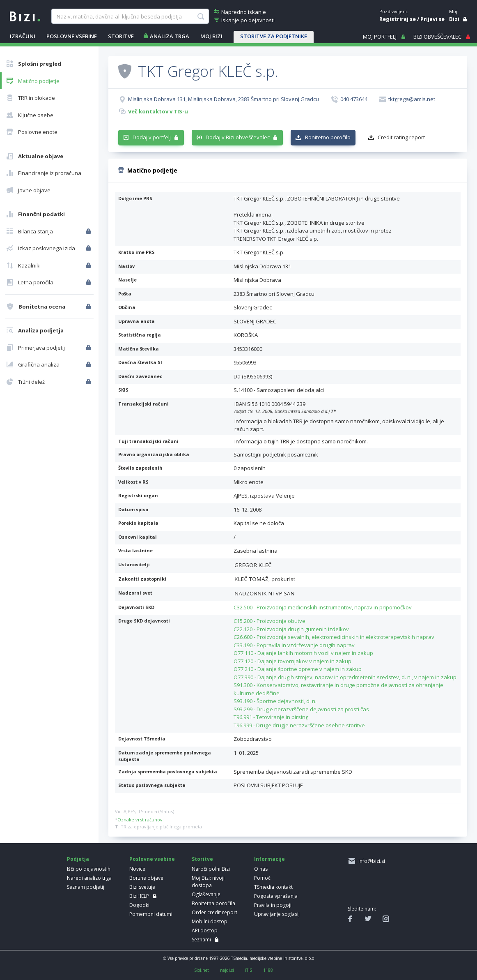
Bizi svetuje (142, 887)
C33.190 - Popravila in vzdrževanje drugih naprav (294, 645)
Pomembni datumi (151, 914)
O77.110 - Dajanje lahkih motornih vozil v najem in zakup (303, 653)
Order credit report (214, 912)
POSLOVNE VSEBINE (72, 36)
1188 (268, 970)
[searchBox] (130, 16)
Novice (137, 869)
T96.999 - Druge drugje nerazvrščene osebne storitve (299, 725)
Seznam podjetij (86, 887)
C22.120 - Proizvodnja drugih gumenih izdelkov (291, 629)
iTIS (249, 970)
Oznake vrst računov (140, 820)
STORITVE (121, 36)
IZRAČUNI (23, 36)
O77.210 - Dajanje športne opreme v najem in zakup (298, 669)
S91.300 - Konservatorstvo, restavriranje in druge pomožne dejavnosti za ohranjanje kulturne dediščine (338, 689)
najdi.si (227, 970)
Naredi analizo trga (89, 878)
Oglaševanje (206, 894)
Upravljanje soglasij (277, 914)
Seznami (201, 940)
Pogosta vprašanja (276, 896)
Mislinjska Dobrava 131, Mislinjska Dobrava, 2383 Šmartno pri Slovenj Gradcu (224, 99)
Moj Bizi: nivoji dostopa (208, 882)
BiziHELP (139, 896)
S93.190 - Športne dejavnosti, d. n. (275, 701)
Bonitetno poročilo (328, 137)
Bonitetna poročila (213, 903)
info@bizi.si (370, 861)
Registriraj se (398, 19)
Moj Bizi (211, 36)
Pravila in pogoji (273, 905)
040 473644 (354, 99)
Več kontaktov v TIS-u (158, 111)
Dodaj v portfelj (152, 137)
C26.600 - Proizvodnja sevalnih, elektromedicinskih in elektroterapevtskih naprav (334, 637)
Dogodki (139, 905)
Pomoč (262, 878)
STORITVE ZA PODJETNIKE (274, 36)
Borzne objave (146, 878)
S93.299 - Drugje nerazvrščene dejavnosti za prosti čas (301, 709)
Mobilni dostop (210, 921)
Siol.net (202, 970)
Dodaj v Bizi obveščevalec (238, 137)
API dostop (205, 930)
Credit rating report (401, 137)
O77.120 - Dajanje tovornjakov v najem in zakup (292, 661)
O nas (261, 869)
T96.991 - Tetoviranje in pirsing (271, 717)
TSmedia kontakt (273, 887)
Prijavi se (432, 19)
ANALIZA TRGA (170, 36)
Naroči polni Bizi (211, 869)
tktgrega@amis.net (412, 99)
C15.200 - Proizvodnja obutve (269, 621)
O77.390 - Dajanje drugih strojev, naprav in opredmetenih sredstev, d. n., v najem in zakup (345, 677)
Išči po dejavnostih (89, 869)
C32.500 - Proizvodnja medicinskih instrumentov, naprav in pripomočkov (323, 607)
